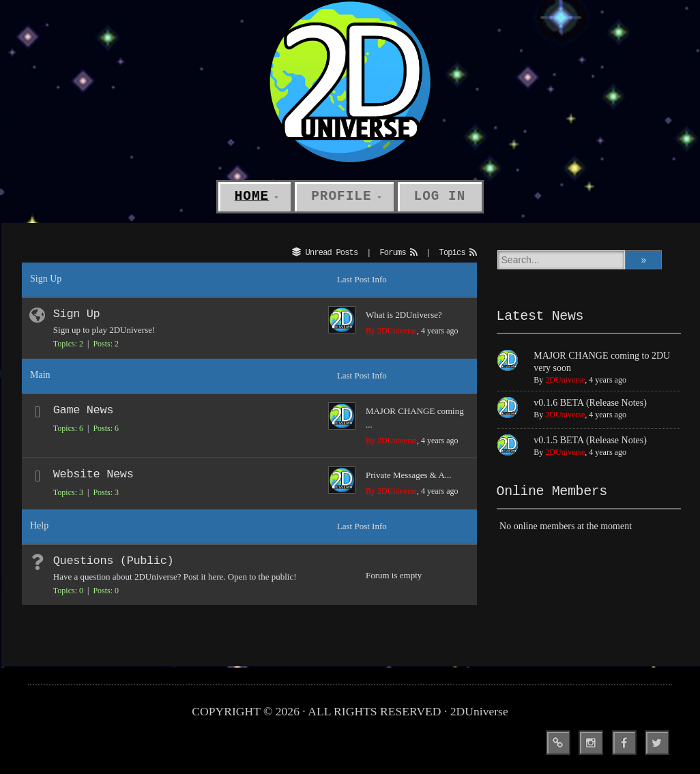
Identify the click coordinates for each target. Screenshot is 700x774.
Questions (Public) (113, 561)
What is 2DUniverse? (404, 315)
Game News (83, 410)
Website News (93, 474)
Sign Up (77, 314)
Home (252, 196)
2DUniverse (565, 380)
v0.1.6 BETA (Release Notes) (590, 403)
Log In (440, 196)
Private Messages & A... (409, 475)
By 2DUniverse (391, 331)
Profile (341, 196)
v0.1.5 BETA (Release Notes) (590, 440)
